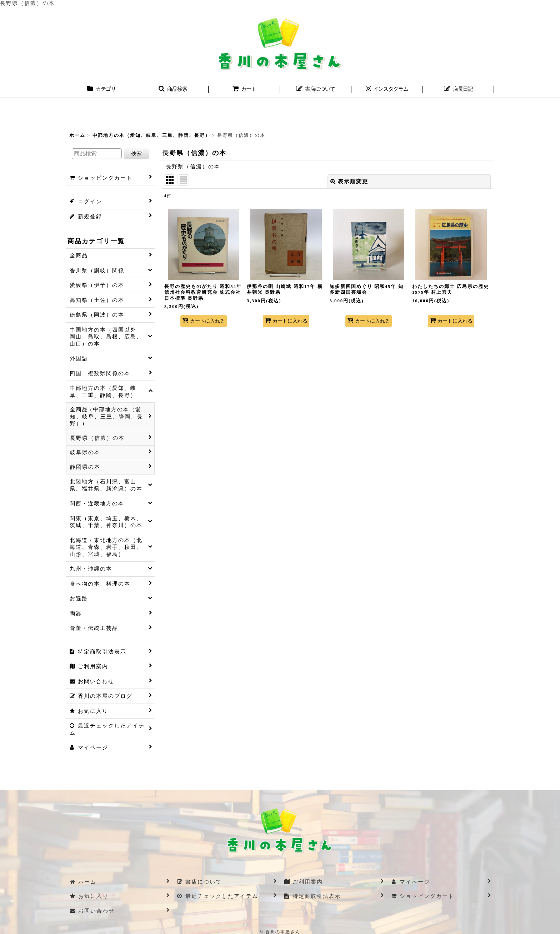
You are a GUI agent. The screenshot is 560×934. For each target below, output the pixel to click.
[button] (173, 90)
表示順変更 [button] (349, 182)
